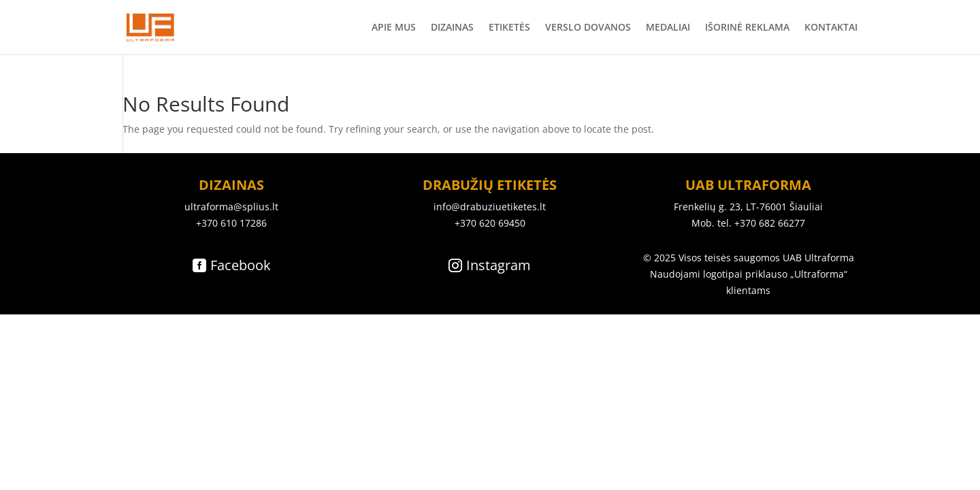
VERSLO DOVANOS (588, 28)
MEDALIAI (668, 28)
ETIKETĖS (509, 28)
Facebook (241, 265)
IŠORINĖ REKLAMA (747, 28)
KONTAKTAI (831, 28)
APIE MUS (394, 28)
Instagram (499, 265)
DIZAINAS (452, 28)
